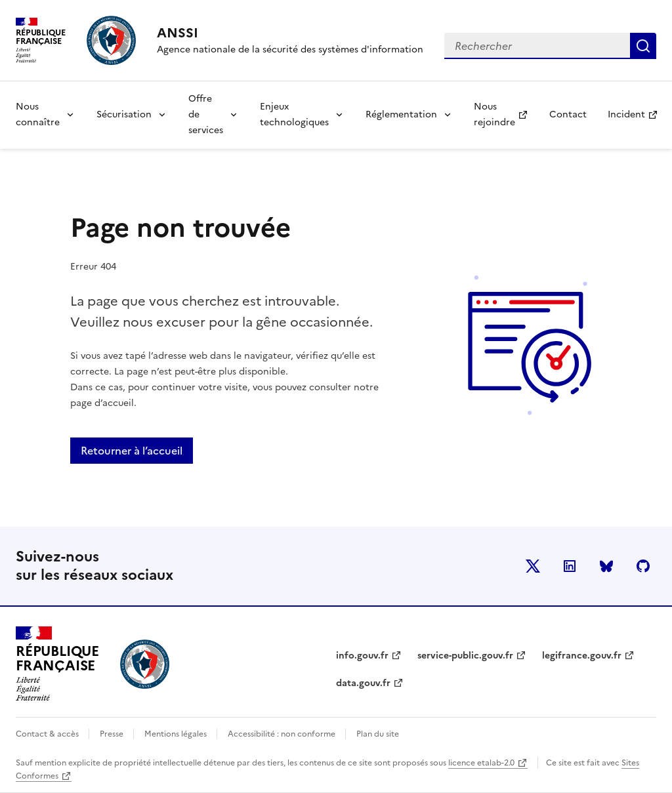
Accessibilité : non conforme (283, 734)
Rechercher (643, 46)
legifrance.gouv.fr (582, 656)
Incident (638, 118)
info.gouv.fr (362, 656)
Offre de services (206, 114)
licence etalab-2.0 (481, 763)
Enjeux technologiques (294, 114)
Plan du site (378, 734)
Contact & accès (48, 734)
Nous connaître (38, 114)
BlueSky (606, 566)
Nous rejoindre (506, 114)
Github (643, 566)
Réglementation (401, 114)
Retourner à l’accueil (132, 451)
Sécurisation (124, 114)
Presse (113, 734)
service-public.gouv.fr (465, 656)
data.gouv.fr (363, 683)
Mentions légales (177, 734)
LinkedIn (570, 566)
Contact (568, 114)
